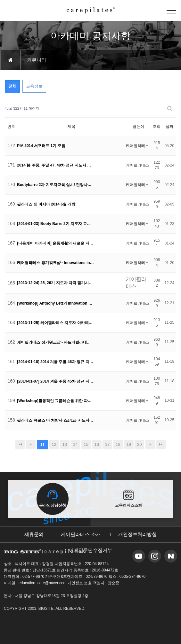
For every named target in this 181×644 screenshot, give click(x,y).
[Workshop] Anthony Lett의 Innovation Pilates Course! (55, 303)
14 (75, 444)
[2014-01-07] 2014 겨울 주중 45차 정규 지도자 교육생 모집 (55, 381)
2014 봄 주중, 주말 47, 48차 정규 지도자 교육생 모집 (55, 165)
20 (139, 444)
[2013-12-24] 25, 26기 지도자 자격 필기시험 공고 (55, 283)
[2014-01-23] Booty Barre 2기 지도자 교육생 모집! (55, 224)
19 (129, 444)
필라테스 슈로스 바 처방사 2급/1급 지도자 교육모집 (55, 420)
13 (65, 444)
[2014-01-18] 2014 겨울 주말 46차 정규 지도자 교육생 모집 (55, 362)
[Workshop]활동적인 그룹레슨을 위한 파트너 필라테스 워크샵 (55, 401)
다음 (150, 445)
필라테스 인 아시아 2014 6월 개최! (47, 204)
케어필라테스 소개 (81, 534)
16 (97, 444)
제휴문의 (34, 534)
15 (86, 444)
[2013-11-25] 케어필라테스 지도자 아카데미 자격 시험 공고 (55, 323)
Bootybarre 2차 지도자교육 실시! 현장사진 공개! (55, 185)
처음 (20, 445)
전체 (12, 86)
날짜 (169, 127)
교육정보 (34, 86)
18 (118, 444)
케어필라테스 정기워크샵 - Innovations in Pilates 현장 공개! (55, 263)
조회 (157, 127)
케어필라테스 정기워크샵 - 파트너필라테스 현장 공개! (55, 342)
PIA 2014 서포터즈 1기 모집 (41, 146)
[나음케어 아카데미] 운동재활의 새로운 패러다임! (55, 243)
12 (54, 444)
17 (107, 444)
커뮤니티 (37, 60)
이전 (31, 445)
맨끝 (161, 445)
